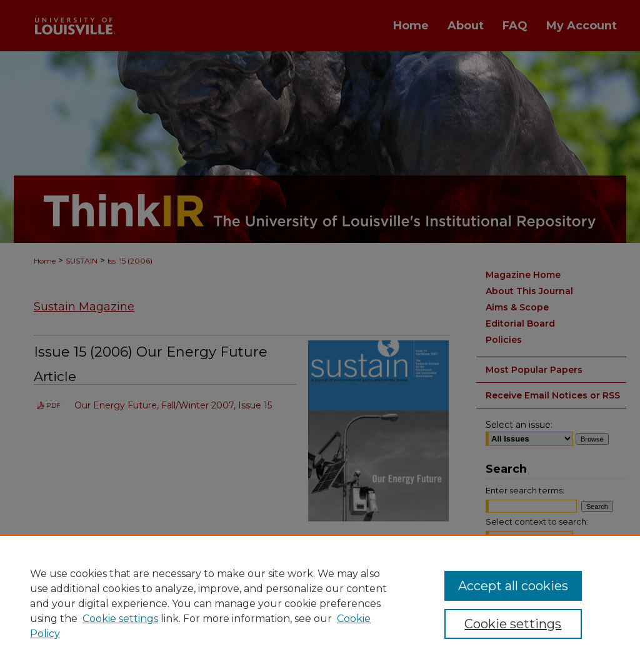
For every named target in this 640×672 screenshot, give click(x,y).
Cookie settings (120, 619)
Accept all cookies (513, 586)
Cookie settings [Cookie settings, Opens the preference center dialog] (513, 624)
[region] (320, 603)
